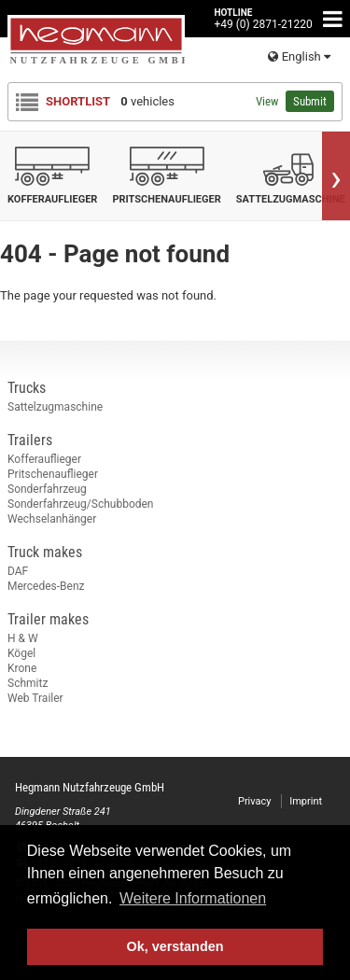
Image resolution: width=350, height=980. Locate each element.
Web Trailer (35, 698)
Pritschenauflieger (53, 474)
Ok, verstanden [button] (175, 946)
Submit (310, 101)
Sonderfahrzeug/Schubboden (81, 504)
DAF (18, 571)
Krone (22, 668)
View (267, 101)
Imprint (306, 801)
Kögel (21, 653)
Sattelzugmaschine (55, 407)
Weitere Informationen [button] (193, 898)
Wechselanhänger (52, 519)
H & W (23, 638)
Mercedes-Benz (46, 586)
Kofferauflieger (44, 459)
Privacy (255, 801)
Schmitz (28, 683)
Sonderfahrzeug (47, 489)
